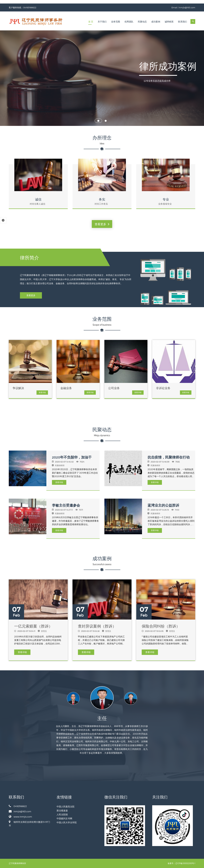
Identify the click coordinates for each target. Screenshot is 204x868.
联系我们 (182, 22)
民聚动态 (142, 22)
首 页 (91, 22)
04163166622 (18, 806)
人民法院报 (62, 814)
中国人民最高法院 (66, 806)
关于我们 (102, 22)
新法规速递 (62, 810)
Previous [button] (53, 699)
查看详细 (42, 392)
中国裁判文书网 (64, 818)
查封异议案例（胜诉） (97, 626)
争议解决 (18, 388)
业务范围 (116, 22)
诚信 (38, 199)
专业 (166, 199)
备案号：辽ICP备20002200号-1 (181, 863)
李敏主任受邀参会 (66, 505)
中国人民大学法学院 (67, 822)
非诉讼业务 (163, 388)
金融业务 (66, 388)
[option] (102, 700)
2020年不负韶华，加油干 (72, 457)
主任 (102, 718)
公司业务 (114, 388)
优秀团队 (129, 22)
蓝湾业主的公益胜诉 (163, 505)
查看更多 (102, 224)
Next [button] (151, 699)
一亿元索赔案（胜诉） (33, 626)
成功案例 (156, 22)
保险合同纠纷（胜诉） (161, 626)
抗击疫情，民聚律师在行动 (169, 457)
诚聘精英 (169, 22)
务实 (102, 199)
